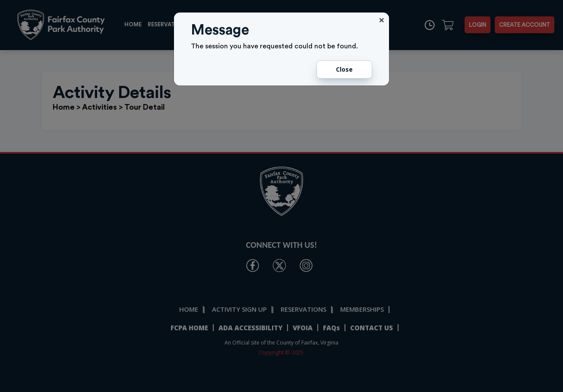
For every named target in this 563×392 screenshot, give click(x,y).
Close (344, 69)
